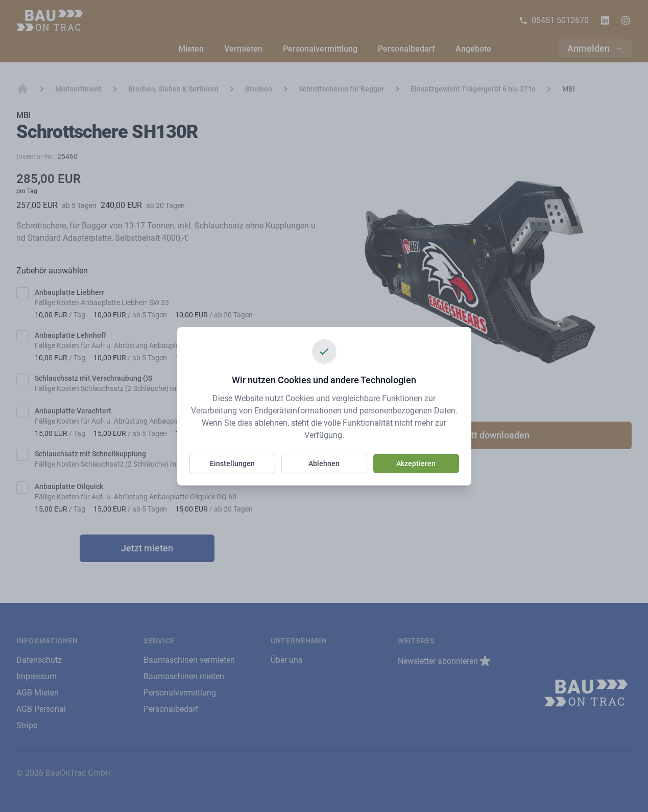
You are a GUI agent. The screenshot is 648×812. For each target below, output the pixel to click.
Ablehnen (324, 463)
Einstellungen (232, 463)
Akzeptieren (416, 463)
